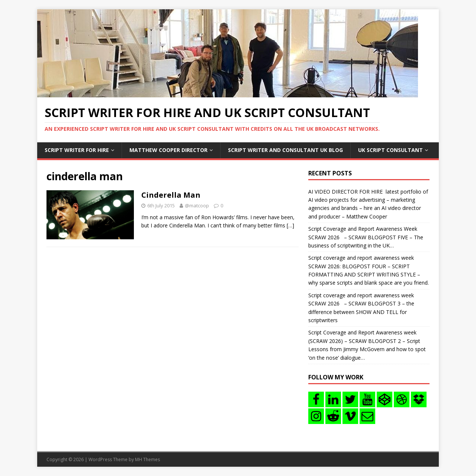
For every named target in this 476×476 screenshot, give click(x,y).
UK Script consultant (390, 150)
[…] (290, 225)
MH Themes (147, 459)
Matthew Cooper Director (168, 150)
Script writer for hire (77, 150)
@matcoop (197, 205)
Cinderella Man (171, 195)
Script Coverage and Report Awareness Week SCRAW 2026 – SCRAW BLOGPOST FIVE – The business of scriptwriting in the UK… (366, 237)
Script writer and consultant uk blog (285, 150)
